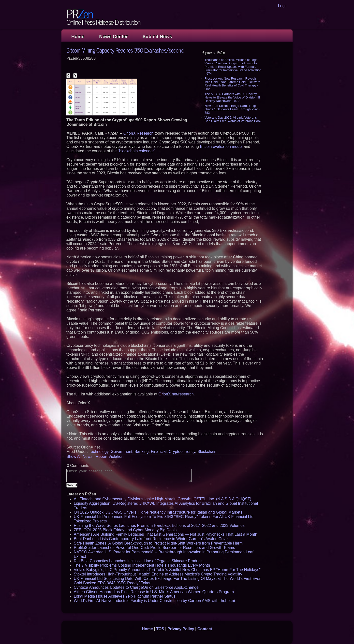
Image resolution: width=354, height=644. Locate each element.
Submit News (157, 36)
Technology (99, 452)
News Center (113, 36)
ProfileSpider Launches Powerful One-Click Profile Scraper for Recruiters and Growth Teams (154, 548)
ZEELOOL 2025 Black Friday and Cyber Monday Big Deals (125, 530)
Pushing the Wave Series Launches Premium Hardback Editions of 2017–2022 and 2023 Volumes (159, 525)
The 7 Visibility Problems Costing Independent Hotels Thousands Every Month (142, 565)
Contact (205, 629)
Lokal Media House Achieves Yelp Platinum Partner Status (125, 596)
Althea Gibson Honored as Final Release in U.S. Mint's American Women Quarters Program (154, 592)
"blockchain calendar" (137, 151)
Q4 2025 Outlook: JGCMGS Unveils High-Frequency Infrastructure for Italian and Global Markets (158, 512)
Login (283, 6)
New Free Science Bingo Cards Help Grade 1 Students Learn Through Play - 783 (232, 109)
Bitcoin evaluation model (221, 147)
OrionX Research (139, 133)
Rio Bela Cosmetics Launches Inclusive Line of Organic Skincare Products (139, 561)
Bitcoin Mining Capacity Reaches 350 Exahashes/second (125, 50)
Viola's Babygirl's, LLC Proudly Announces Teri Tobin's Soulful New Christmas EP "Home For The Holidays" (167, 570)
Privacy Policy (181, 629)
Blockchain (207, 452)
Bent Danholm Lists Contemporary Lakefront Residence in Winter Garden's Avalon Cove (151, 539)
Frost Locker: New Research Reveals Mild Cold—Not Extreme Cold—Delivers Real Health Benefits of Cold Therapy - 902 (232, 84)
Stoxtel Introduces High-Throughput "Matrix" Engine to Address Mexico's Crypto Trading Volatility (158, 574)
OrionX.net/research (176, 394)
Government (121, 452)
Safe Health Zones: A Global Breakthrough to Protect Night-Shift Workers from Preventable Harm (158, 543)
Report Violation (110, 456)
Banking (142, 452)
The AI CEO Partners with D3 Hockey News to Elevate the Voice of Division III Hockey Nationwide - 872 (232, 97)
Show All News (79, 456)
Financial (159, 452)
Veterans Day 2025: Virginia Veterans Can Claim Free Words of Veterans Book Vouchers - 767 (233, 121)
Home (78, 36)
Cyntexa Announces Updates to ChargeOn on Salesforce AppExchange (136, 587)
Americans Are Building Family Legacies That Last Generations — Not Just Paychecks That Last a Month (165, 534)
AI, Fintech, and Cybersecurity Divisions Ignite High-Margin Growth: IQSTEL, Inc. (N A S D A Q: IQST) (162, 499)
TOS (160, 629)
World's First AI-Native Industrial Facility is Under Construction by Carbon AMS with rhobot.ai (154, 601)
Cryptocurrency (182, 452)
